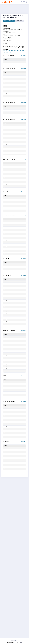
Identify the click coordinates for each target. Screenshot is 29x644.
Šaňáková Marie (10, 563)
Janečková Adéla (10, 107)
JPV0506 (15, 239)
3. (6, 87)
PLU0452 (16, 107)
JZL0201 (15, 307)
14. (6, 180)
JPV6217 (15, 453)
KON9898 (16, 131)
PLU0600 (16, 246)
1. (6, 64)
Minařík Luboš (9, 449)
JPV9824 (15, 376)
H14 (20, 51)
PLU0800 (15, 551)
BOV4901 (15, 517)
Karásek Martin (10, 412)
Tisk (5, 21)
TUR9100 (15, 360)
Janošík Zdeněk (9, 512)
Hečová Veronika (9, 94)
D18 (9, 51)
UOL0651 (15, 563)
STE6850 (15, 625)
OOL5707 (15, 486)
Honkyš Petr (10, 603)
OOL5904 (16, 502)
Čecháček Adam (10, 236)
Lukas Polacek (9, 628)
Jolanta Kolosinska (12, 154)
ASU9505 (15, 389)
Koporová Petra (11, 184)
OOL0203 (16, 311)
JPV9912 (15, 337)
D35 (15, 51)
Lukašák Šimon (10, 265)
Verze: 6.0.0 (14, 640)
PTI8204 (15, 409)
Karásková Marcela (12, 175)
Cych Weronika (11, 163)
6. (6, 97)
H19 (4, 52)
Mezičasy (24, 56)
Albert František (9, 505)
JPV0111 (15, 291)
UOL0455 (16, 94)
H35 (7, 52)
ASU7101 (15, 466)
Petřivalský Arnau (10, 230)
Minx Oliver (10, 278)
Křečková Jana (9, 134)
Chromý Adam (10, 350)
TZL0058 (16, 141)
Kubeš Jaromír (9, 469)
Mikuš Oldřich (9, 409)
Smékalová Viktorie (10, 101)
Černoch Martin (10, 301)
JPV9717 (15, 386)
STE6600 (16, 456)
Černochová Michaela (10, 97)
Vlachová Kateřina (9, 131)
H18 (23, 51)
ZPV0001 (15, 327)
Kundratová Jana (11, 199)
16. (6, 398)
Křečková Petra (11, 203)
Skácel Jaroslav (9, 521)
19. (6, 406)
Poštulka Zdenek (9, 456)
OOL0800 (16, 567)
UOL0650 (16, 64)
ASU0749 (15, 554)
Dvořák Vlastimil (9, 517)
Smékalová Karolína (10, 87)
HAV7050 (16, 615)
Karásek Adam (9, 327)
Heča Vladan (9, 621)
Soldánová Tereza (12, 161)
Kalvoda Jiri (10, 560)
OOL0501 (15, 230)
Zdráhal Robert (9, 486)
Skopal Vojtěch (9, 291)
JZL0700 (15, 243)
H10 (18, 51)
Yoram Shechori (9, 476)
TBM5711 (15, 449)
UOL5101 (15, 509)
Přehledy (11, 21)
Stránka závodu (20, 21)
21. (6, 412)
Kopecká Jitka (11, 205)
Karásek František (10, 294)
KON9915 (15, 334)
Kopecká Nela (9, 64)
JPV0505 (15, 233)
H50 (10, 52)
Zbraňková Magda (12, 171)
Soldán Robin (9, 246)
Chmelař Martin (10, 389)
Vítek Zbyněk (9, 459)
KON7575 (15, 618)
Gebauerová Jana (12, 156)
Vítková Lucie (11, 177)
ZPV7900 (15, 416)
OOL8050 (16, 608)
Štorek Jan (10, 233)
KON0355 (16, 114)
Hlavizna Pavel (9, 570)
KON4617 (15, 521)
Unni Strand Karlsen (12, 197)
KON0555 (16, 537)
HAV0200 (16, 275)
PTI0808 (15, 544)
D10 (4, 51)
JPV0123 (15, 268)
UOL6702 (16, 593)
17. (6, 401)
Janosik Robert (9, 600)
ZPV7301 (15, 412)
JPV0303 (16, 278)
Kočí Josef (10, 376)
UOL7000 (15, 401)
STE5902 (15, 442)
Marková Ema (9, 80)
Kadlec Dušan (9, 573)
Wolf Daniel (9, 360)
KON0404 (16, 271)
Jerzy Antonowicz (10, 480)
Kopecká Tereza (9, 548)
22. (6, 416)
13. (6, 177)
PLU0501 (15, 304)
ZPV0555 (16, 67)
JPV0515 (15, 249)
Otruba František (10, 304)
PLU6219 (15, 469)
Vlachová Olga (11, 211)
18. (6, 403)
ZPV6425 (15, 446)
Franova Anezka (9, 577)
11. (6, 114)
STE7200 (15, 473)
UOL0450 (16, 100)
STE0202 (16, 265)
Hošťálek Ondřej (10, 287)
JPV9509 (15, 382)
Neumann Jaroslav (10, 442)
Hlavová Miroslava (12, 218)
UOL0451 (16, 87)
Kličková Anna (9, 104)
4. (6, 90)
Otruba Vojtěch (9, 386)
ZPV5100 (15, 515)
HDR (13, 52)
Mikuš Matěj (9, 544)
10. (6, 111)
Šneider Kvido (9, 554)
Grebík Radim (9, 261)
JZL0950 (15, 534)
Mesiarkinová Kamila (12, 182)
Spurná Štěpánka (10, 114)
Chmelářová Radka (12, 195)
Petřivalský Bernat (10, 311)
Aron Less (10, 406)
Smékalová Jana (11, 216)
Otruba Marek (9, 436)
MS (6, 314)
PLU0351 (15, 97)
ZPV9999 (16, 134)
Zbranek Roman (10, 353)
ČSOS (20, 642)
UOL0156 (16, 84)
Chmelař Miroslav (9, 453)
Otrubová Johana (12, 165)
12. (6, 117)
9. (6, 107)
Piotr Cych (10, 398)
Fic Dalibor (10, 249)
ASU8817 (15, 379)
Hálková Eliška (9, 84)
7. (6, 100)
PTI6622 (15, 459)
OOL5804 (16, 505)
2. (6, 67)
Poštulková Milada (10, 625)
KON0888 (16, 541)
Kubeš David (9, 551)
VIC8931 (15, 373)
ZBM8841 (15, 349)
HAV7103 (15, 396)
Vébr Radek (9, 396)
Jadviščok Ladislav (10, 483)
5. (6, 94)
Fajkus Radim (9, 382)
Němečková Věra (11, 201)
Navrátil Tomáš (10, 379)
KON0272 (16, 104)
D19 (12, 51)
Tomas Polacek (9, 558)
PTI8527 (15, 366)
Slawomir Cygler (10, 403)
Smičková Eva (11, 207)
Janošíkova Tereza (12, 152)
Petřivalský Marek (10, 429)
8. (6, 104)
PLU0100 (15, 284)
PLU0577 (15, 90)
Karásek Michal (10, 416)
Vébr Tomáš (9, 275)
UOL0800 (16, 621)
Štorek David (9, 280)
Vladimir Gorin (9, 439)
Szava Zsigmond (11, 173)
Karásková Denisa (10, 67)
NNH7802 (16, 463)
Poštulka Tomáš (9, 331)
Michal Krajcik (9, 363)
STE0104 (15, 297)
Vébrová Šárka (9, 615)
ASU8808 (15, 353)
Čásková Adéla (10, 117)
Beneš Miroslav (9, 334)
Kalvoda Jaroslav (9, 239)
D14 (7, 51)
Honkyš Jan (10, 337)
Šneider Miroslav (9, 466)
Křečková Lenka (11, 169)
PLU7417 (15, 436)
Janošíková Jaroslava (12, 209)
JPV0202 (16, 280)
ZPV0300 (16, 287)
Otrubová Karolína (10, 541)
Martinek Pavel (9, 597)
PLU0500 (16, 301)
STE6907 (15, 429)
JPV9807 (15, 370)
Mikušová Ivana (11, 180)
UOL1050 (15, 548)
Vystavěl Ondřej (10, 370)
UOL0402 (16, 236)
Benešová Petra (10, 618)
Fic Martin (10, 605)
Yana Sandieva (11, 158)
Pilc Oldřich (10, 515)
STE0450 (16, 111)
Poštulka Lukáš (10, 297)
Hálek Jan (10, 401)
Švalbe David (9, 580)
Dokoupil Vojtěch (9, 446)
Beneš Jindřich (10, 271)
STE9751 (15, 137)
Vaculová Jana (10, 608)
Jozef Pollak (9, 432)
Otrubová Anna (10, 90)
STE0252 (16, 80)
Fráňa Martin (9, 463)
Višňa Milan (10, 502)
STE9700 (15, 331)
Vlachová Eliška (11, 167)
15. (6, 307)
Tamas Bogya (9, 356)
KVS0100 (16, 261)
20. (6, 409)
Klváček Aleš (10, 366)
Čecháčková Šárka (12, 214)
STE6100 (15, 500)
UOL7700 (15, 483)
